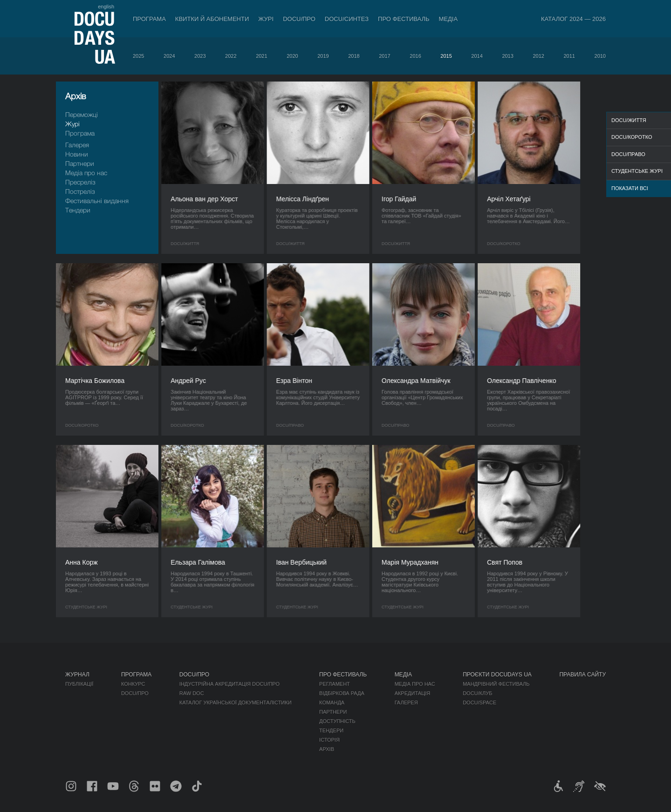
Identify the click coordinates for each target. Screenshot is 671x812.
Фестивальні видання (97, 201)
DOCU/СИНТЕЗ (347, 19)
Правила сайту (582, 675)
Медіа (448, 19)
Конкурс (133, 684)
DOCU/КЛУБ (477, 693)
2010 (600, 56)
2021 (261, 56)
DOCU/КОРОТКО (632, 137)
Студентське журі (637, 171)
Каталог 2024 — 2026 (573, 19)
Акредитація (413, 693)
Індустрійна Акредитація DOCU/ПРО (229, 684)
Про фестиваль (404, 19)
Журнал (77, 675)
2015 (446, 56)
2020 (292, 56)
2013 (507, 56)
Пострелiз (80, 191)
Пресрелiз (80, 182)
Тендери (78, 210)
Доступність (337, 721)
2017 (384, 56)
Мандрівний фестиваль (496, 684)
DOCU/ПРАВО (628, 154)
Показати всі (630, 188)
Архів (327, 749)
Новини (77, 154)
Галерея (77, 145)
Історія (329, 740)
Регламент (335, 684)
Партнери (80, 163)
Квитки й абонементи (212, 19)
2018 (354, 56)
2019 (323, 56)
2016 (415, 56)
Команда (332, 703)
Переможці (82, 114)
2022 (231, 56)
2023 (200, 56)
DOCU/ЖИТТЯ (629, 120)
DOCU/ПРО (299, 19)
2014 (477, 56)
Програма (149, 19)
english (106, 7)
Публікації (79, 684)
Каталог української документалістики (236, 703)
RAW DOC (192, 693)
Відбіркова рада (342, 693)
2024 (169, 56)
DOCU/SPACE (479, 703)
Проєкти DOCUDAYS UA (497, 675)
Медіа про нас (86, 173)
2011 (569, 56)
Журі (266, 19)
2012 (538, 56)
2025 (138, 56)
